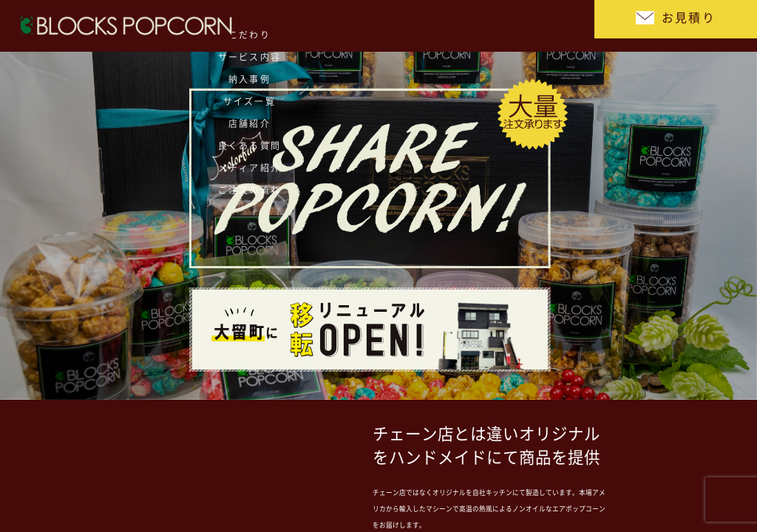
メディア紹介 (473, 26)
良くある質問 (406, 26)
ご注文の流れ (539, 26)
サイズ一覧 (273, 26)
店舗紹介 (339, 26)
